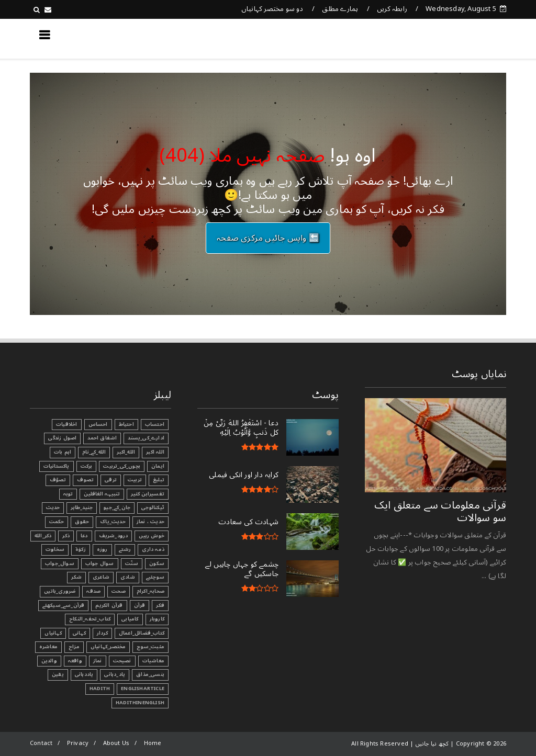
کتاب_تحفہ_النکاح (90, 619)
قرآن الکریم (109, 605)
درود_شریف (114, 536)
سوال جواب (100, 563)
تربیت (135, 480)
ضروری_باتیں (60, 591)
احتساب (155, 424)
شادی (128, 577)
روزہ (102, 549)
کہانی (79, 633)
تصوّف (58, 480)
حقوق (82, 522)
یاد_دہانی (115, 674)
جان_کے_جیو (117, 507)
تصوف (85, 480)
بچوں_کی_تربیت (122, 466)
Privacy (78, 743)
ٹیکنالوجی (153, 507)
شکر (76, 577)
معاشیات (153, 661)
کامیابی (130, 619)
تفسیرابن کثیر (148, 494)
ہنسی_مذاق (150, 674)
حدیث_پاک (113, 522)
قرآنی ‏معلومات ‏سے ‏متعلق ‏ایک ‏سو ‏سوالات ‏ (440, 512)
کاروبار (157, 619)
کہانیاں (53, 633)
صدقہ (93, 591)
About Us (116, 743)
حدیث (53, 507)
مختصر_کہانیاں (108, 647)
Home (153, 743)
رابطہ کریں (392, 9)
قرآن (140, 605)
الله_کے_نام (94, 452)
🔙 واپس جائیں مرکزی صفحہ (268, 238)
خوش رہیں (152, 536)
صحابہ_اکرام (150, 591)
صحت (119, 591)
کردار (102, 633)
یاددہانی (84, 674)
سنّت (132, 563)
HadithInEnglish (140, 703)
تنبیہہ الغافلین (102, 494)
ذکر (66, 536)
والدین (49, 661)
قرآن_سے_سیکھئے (64, 605)
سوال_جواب (60, 563)
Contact (41, 743)
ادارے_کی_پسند (146, 438)
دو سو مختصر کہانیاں (272, 9)
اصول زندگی (62, 438)
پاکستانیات (57, 466)
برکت (87, 466)
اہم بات (63, 452)
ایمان (158, 466)
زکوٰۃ (81, 549)
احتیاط (126, 424)
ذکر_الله (43, 536)
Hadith (100, 689)
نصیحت (122, 661)
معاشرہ (48, 647)
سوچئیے (155, 577)
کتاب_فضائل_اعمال (142, 633)
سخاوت (55, 549)
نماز (98, 661)
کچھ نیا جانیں (464, 38)
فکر (160, 605)
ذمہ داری (153, 549)
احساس (98, 424)
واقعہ (75, 661)
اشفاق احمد (102, 438)
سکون (157, 563)
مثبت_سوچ (150, 647)
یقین (58, 674)
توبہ (68, 494)
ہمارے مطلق (340, 9)
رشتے (125, 549)
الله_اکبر (126, 452)
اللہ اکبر (155, 452)
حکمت (57, 522)
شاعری (101, 577)
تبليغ (159, 480)
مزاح (74, 647)
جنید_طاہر (82, 507)
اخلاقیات (67, 424)
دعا (84, 536)
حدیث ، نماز (150, 522)
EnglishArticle (143, 689)
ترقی (111, 480)
